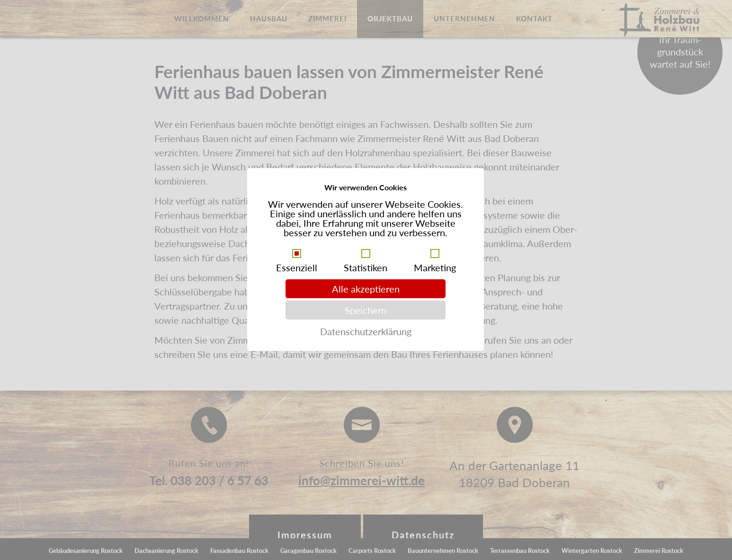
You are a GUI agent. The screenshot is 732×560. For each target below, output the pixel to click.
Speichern (366, 310)
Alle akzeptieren (366, 289)
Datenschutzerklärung (366, 331)
